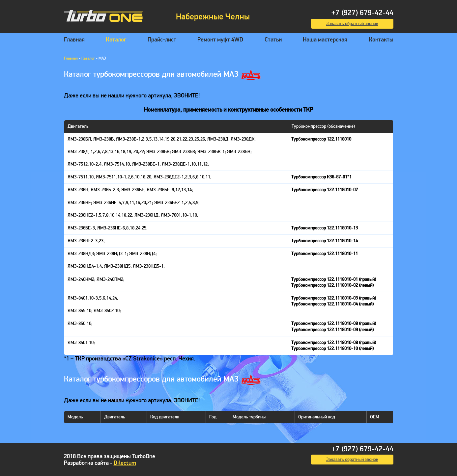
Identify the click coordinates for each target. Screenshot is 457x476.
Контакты (381, 40)
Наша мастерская (325, 40)
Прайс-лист (162, 40)
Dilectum (125, 463)
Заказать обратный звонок (352, 24)
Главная (74, 40)
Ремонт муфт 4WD (220, 40)
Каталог (116, 40)
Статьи (273, 40)
